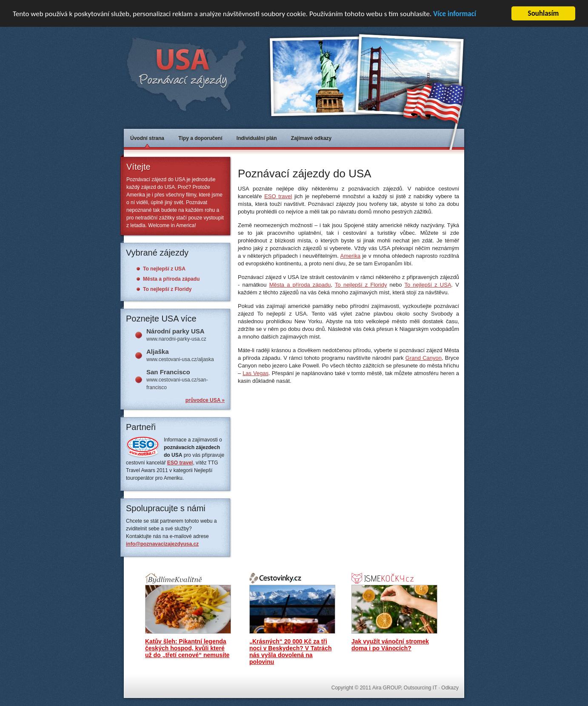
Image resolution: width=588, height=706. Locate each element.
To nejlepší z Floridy (361, 285)
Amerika (350, 256)
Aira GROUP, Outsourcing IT (405, 688)
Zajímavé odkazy (311, 138)
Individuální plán (257, 138)
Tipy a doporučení (200, 138)
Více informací (455, 14)
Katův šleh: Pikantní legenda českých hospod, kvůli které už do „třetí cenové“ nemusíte (187, 648)
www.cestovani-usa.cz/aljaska (186, 355)
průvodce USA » (205, 400)
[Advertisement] (337, 158)
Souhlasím (544, 13)
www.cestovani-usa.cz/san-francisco (186, 379)
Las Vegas (255, 373)
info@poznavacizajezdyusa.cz (162, 544)
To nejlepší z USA (428, 285)
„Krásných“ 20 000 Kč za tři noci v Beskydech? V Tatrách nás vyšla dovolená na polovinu (290, 652)
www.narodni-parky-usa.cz (186, 335)
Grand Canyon (424, 358)
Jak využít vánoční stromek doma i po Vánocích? (390, 645)
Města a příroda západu (300, 285)
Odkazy (450, 688)
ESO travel (278, 196)
